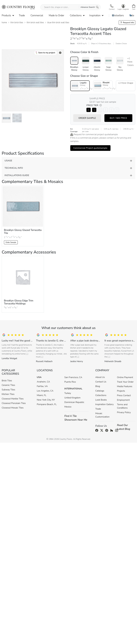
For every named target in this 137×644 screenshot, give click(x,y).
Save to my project (45, 53)
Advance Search (89, 7)
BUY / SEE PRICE (118, 118)
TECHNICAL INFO (14, 168)
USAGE (8, 161)
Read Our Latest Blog (124, 427)
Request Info (127, 23)
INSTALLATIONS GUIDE (17, 175)
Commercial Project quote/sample (90, 148)
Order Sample (11, 242)
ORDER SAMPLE (87, 118)
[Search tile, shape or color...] (70, 7)
